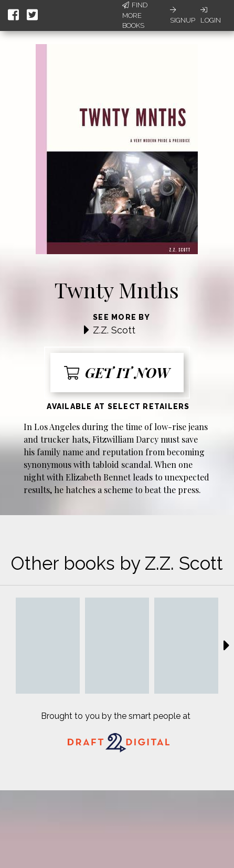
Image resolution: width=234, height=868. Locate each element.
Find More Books (135, 15)
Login (211, 15)
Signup (183, 15)
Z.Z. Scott (114, 330)
